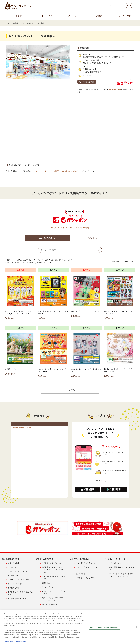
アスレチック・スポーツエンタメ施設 (20, 593)
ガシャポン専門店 (14, 575)
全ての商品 (50, 238)
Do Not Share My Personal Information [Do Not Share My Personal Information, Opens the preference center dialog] (104, 627)
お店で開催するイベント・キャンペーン (122, 568)
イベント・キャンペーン (117, 559)
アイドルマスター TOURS (51, 563)
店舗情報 (99, 16)
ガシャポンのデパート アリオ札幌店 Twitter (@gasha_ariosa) (55, 171)
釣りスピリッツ (47, 587)
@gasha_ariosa (115, 89)
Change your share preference (15, 642)
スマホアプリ (113, 5)
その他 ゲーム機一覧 (49, 604)
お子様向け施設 (14, 588)
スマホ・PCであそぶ (81, 559)
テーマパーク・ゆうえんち (18, 571)
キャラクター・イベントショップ (20, 580)
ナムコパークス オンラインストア (87, 568)
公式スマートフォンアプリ (85, 578)
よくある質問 (125, 16)
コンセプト (21, 16)
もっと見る (70, 390)
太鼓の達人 (46, 583)
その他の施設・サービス (17, 599)
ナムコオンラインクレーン (85, 563)
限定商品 (93, 238)
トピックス (47, 16)
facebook (133, 5)
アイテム (72, 16)
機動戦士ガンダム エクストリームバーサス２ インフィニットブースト (53, 570)
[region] (70, 627)
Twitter (125, 5)
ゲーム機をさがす (47, 559)
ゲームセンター (14, 567)
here (9, 621)
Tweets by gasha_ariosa (22, 428)
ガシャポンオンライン (84, 574)
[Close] (136, 627)
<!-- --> (70, 126)
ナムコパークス (115, 563)
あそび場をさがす (13, 559)
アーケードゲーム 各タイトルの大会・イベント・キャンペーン (121, 575)
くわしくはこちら (101, 481)
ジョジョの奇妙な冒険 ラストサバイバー (53, 577)
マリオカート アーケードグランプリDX (53, 592)
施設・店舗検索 (14, 563)
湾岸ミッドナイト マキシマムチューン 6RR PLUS (53, 599)
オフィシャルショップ (16, 584)
